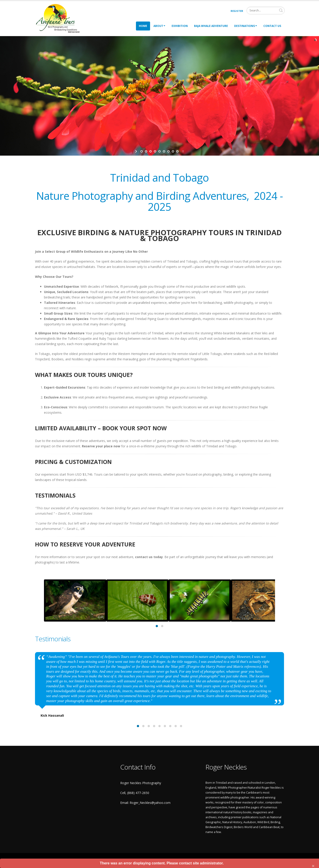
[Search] (266, 11)
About (159, 26)
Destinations (246, 26)
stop (182, 151)
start (137, 151)
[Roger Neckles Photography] (58, 18)
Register (237, 11)
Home (143, 26)
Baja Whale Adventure (211, 26)
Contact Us (272, 26)
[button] (157, 626)
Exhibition (180, 26)
